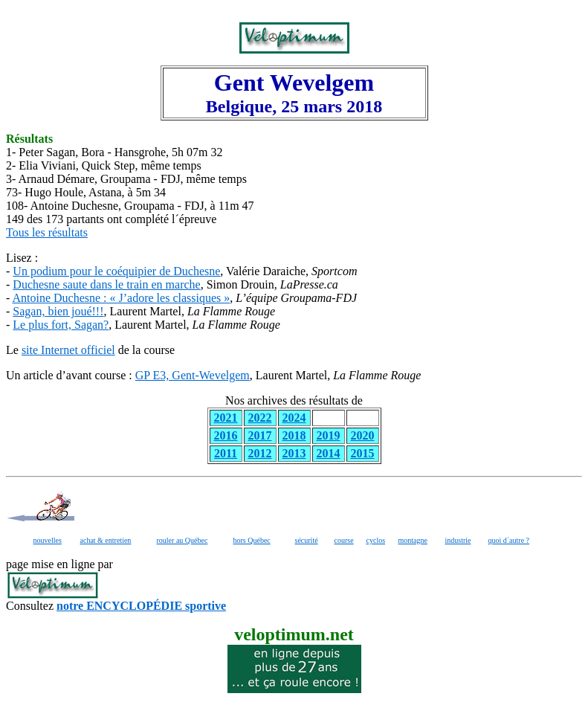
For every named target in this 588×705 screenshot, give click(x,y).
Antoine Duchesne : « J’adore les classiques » (121, 298)
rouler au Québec (182, 540)
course (344, 540)
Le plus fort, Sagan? (61, 325)
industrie (458, 540)
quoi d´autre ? (509, 540)
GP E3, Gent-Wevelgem (193, 375)
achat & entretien (106, 540)
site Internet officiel (68, 350)
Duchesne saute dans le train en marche (106, 284)
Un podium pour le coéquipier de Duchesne (116, 271)
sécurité (307, 540)
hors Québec (252, 540)
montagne (413, 540)
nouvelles (48, 540)
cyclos (376, 540)
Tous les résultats (47, 232)
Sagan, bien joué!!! (58, 311)
